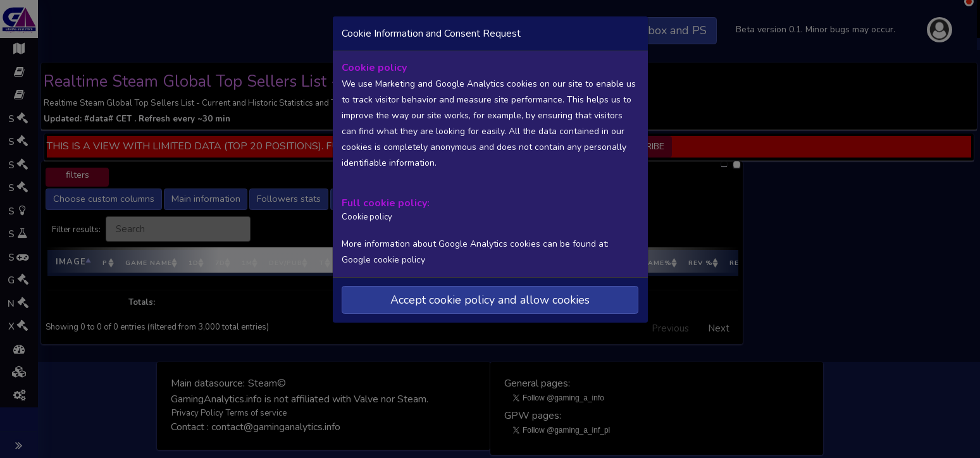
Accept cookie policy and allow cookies (490, 299)
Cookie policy (367, 217)
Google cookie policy (383, 260)
